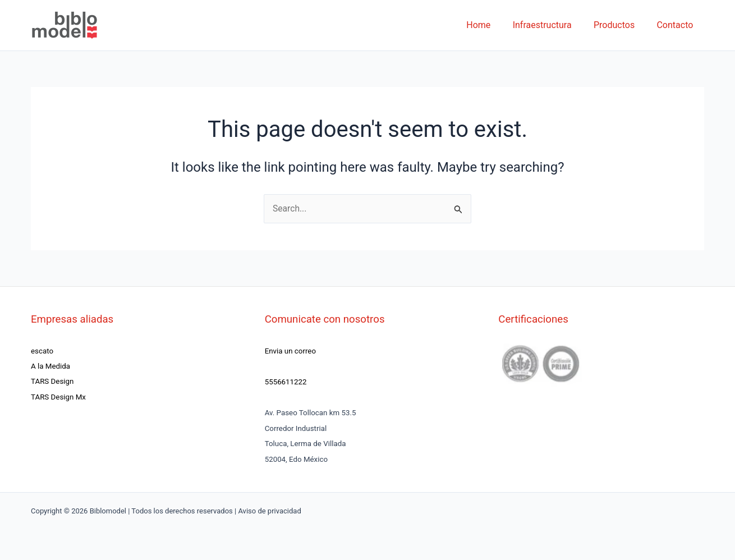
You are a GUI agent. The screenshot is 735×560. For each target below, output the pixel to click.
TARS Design (52, 382)
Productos (620, 25)
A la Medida (50, 366)
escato (42, 351)
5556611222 (286, 382)
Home (493, 25)
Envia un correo (290, 351)
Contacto (677, 25)
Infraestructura (552, 25)
